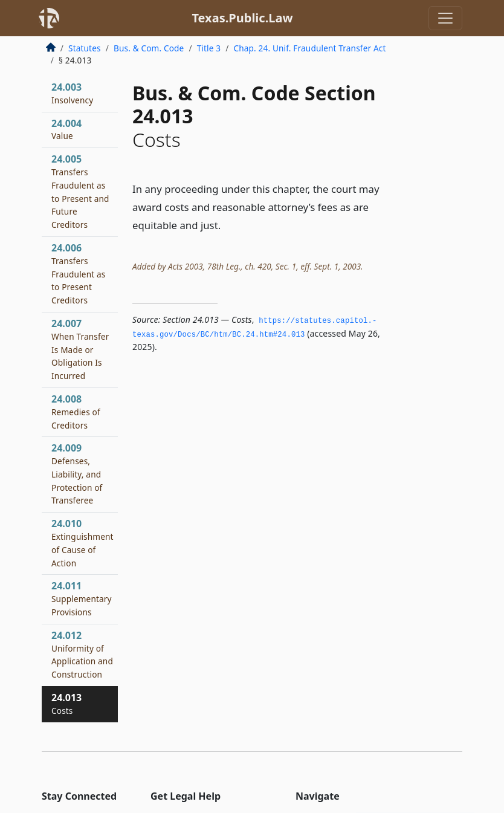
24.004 (66, 129)
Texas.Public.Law (242, 18)
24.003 (72, 93)
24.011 (82, 598)
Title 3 (209, 48)
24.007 (80, 349)
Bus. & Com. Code (149, 48)
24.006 (78, 274)
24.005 (80, 191)
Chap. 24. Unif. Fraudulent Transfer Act (309, 48)
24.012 (82, 654)
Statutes (85, 48)
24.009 (77, 474)
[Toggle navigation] (445, 18)
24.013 (66, 704)
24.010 (82, 543)
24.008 (76, 412)
